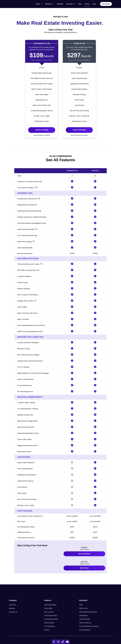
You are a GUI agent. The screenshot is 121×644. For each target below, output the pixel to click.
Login (94, 4)
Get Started (106, 4)
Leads (39, 4)
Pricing (87, 4)
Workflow (60, 4)
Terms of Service (56, 635)
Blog (80, 4)
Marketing (50, 4)
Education (71, 4)
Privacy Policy (66, 635)
